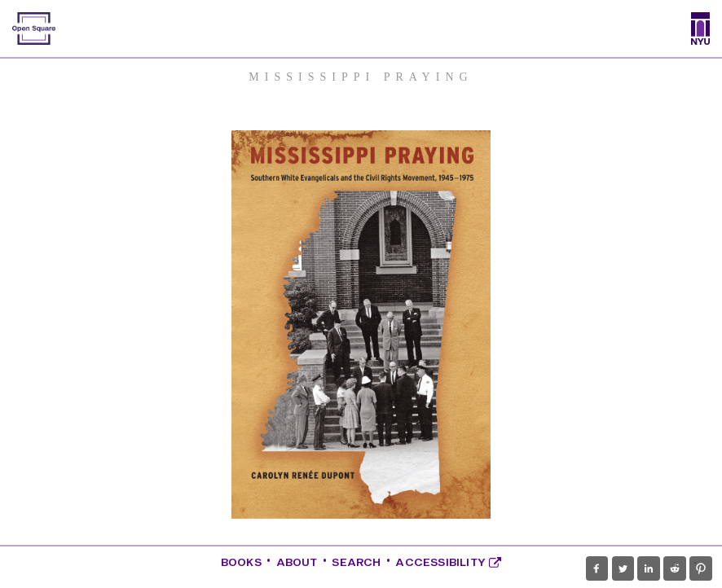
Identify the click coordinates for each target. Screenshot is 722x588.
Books (241, 562)
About (297, 562)
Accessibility (448, 562)
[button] (597, 568)
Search (356, 562)
